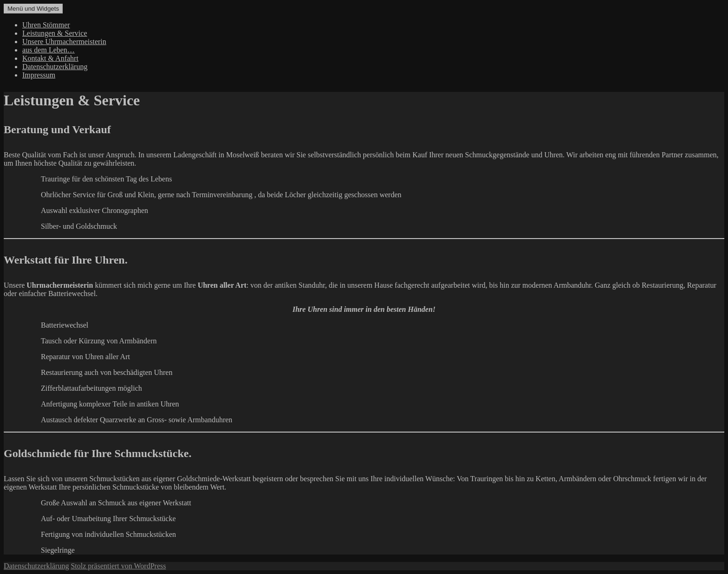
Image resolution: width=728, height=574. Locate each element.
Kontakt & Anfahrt (50, 58)
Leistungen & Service (55, 33)
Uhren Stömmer (46, 25)
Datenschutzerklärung (55, 67)
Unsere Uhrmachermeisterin (64, 42)
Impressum (39, 75)
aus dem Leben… (49, 50)
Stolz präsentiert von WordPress (118, 566)
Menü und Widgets (33, 9)
